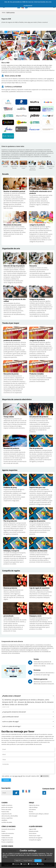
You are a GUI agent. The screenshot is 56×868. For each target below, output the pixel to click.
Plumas (31, 812)
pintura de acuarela (7, 807)
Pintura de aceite (6, 809)
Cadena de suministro (8, 833)
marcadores (32, 809)
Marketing (40, 864)
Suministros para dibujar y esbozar (39, 814)
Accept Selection (28, 861)
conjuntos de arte (6, 814)
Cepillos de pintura (7, 805)
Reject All (18, 861)
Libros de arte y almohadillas (10, 816)
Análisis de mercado (7, 838)
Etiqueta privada (34, 831)
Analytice (24, 864)
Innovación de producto (8, 829)
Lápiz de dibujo (33, 807)
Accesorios (44, 776)
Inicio (4, 12)
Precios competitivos (7, 842)
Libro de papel (33, 816)
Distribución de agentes (36, 838)
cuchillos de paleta (7, 822)
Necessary (16, 864)
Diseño (3, 831)
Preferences (32, 864)
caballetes (4, 820)
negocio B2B (32, 829)
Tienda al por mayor (35, 836)
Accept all (38, 861)
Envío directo (33, 833)
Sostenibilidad (6, 836)
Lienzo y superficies (7, 818)
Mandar (6, 780)
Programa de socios (7, 840)
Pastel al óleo (5, 812)
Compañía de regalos (35, 840)
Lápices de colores (34, 805)
